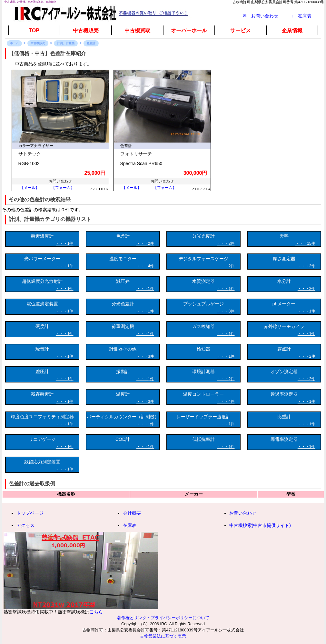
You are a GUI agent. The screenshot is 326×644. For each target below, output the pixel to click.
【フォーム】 (63, 188)
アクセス (25, 525)
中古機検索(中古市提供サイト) (260, 525)
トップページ (30, 513)
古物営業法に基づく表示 (163, 636)
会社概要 (132, 513)
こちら (96, 612)
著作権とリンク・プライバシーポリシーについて (163, 618)
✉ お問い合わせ (261, 16)
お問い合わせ (243, 513)
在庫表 (301, 16)
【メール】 (30, 188)
